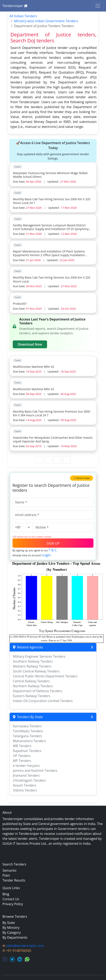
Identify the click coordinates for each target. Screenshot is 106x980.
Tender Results (14, 880)
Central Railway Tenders (31, 681)
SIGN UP (53, 543)
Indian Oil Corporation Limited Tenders (43, 701)
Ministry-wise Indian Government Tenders (46, 21)
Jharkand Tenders (26, 775)
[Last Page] (67, 460)
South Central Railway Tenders (36, 671)
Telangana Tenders (28, 736)
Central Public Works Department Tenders (45, 676)
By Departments (15, 937)
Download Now (30, 344)
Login (47, 555)
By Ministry (11, 928)
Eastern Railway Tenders (32, 696)
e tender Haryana (26, 766)
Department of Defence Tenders (38, 691)
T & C (53, 550)
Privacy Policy (13, 904)
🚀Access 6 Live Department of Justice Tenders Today (53, 151)
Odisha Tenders (25, 790)
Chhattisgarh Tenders (29, 780)
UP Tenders (22, 756)
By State (9, 923)
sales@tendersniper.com (25, 946)
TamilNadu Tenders (28, 731)
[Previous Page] (48, 460)
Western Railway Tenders (32, 666)
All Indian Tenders (23, 16)
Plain (6, 875)
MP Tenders (22, 761)
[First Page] (39, 460)
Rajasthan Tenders (27, 751)
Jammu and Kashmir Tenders (35, 771)
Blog (6, 894)
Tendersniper (15, 6)
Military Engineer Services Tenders (39, 656)
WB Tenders (22, 746)
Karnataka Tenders (27, 726)
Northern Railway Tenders (33, 686)
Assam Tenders (25, 785)
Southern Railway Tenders (33, 661)
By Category (12, 933)
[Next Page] (58, 460)
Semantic (10, 870)
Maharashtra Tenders (29, 741)
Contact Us (11, 899)
